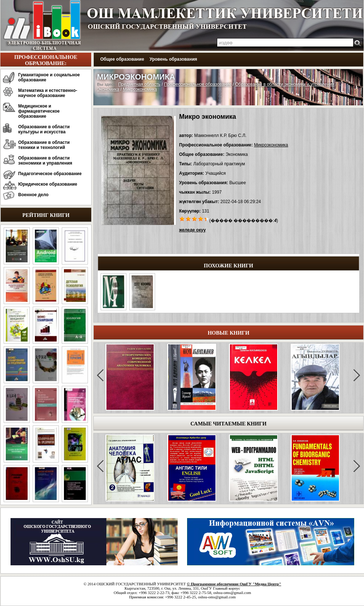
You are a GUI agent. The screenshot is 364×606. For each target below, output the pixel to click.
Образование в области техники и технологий (44, 145)
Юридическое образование (48, 184)
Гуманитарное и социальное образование (49, 77)
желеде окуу (192, 230)
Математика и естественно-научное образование (48, 93)
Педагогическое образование (50, 174)
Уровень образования (173, 59)
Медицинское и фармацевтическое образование (39, 111)
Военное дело (33, 195)
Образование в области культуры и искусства (44, 129)
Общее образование (122, 59)
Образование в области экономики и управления (45, 161)
